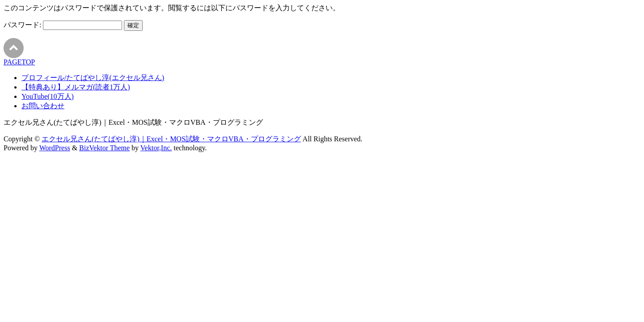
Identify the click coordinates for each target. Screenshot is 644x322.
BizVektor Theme (104, 148)
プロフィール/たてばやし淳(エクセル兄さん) (93, 78)
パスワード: (63, 25)
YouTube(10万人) (48, 96)
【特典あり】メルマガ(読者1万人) (76, 87)
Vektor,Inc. (156, 148)
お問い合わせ (43, 106)
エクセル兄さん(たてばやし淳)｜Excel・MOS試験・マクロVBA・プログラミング (171, 139)
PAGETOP (19, 62)
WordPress (55, 148)
